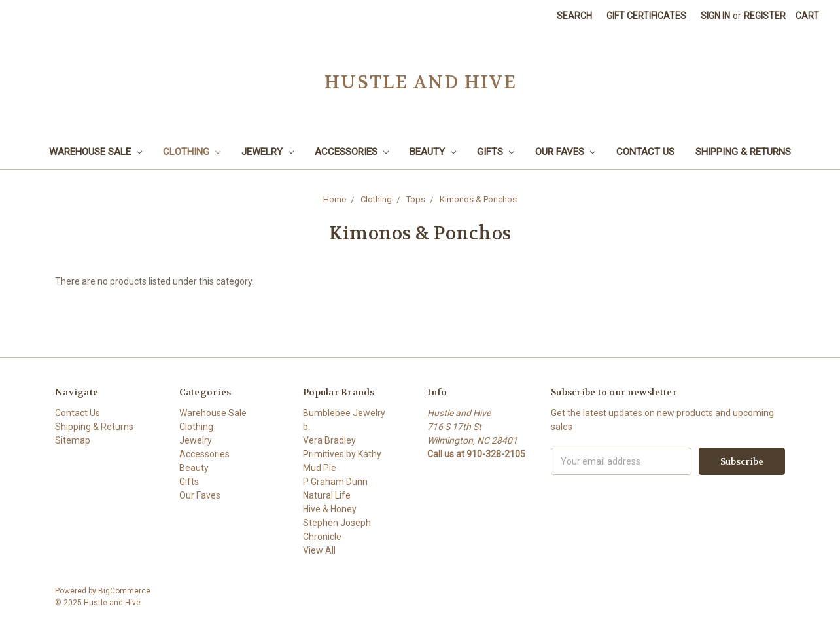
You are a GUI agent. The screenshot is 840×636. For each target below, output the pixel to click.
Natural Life (327, 495)
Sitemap (73, 440)
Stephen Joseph (337, 523)
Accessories (352, 152)
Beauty (433, 152)
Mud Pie (320, 468)
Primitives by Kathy (342, 454)
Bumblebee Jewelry (344, 413)
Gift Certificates (646, 16)
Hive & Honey (330, 509)
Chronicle (322, 537)
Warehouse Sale (96, 152)
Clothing (192, 152)
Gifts (496, 152)
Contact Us (645, 152)
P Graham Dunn (335, 482)
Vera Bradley (329, 440)
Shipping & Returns (743, 152)
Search (574, 16)
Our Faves (565, 152)
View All (319, 550)
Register (765, 16)
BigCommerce (124, 591)
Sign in (715, 16)
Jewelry (268, 152)
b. (306, 427)
